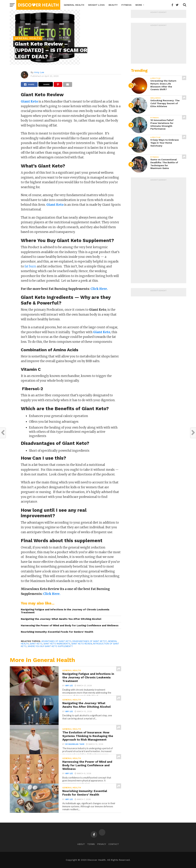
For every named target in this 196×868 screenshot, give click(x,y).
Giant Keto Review (82, 644)
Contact (114, 844)
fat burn (30, 266)
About (81, 844)
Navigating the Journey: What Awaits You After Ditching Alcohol (61, 619)
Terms (91, 844)
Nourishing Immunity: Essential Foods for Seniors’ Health (57, 632)
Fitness (126, 5)
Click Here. (99, 289)
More (139, 5)
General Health (74, 5)
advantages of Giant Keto (56, 641)
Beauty (113, 5)
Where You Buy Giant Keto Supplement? (50, 646)
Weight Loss (96, 5)
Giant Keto (36, 644)
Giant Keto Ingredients (57, 644)
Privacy (102, 844)
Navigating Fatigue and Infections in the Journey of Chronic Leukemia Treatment (65, 611)
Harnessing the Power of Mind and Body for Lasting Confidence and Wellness (70, 625)
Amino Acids (66, 350)
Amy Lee (39, 72)
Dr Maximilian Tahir (75, 744)
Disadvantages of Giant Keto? (90, 641)
